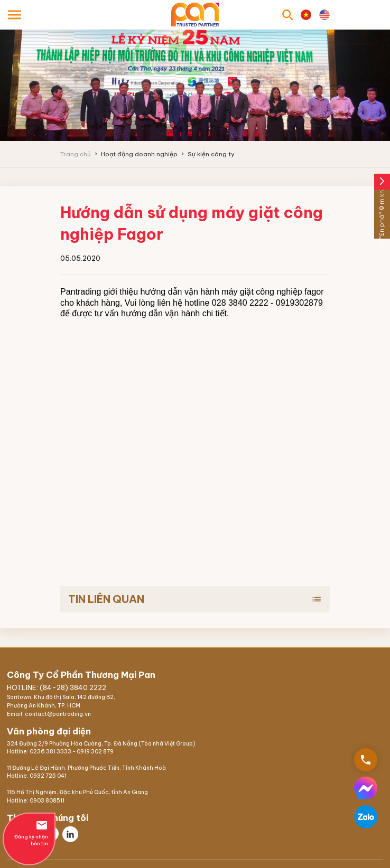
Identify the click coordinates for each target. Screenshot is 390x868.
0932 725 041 (48, 776)
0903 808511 (47, 801)
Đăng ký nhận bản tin (29, 833)
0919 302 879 (95, 752)
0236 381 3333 (50, 752)
